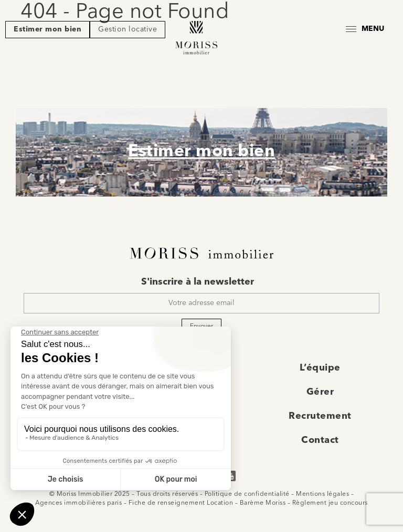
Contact (320, 440)
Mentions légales (322, 494)
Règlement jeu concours (330, 503)
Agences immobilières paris (78, 503)
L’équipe (320, 368)
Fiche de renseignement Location (181, 503)
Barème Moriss (263, 503)
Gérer (320, 392)
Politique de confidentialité (247, 494)
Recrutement (320, 416)
